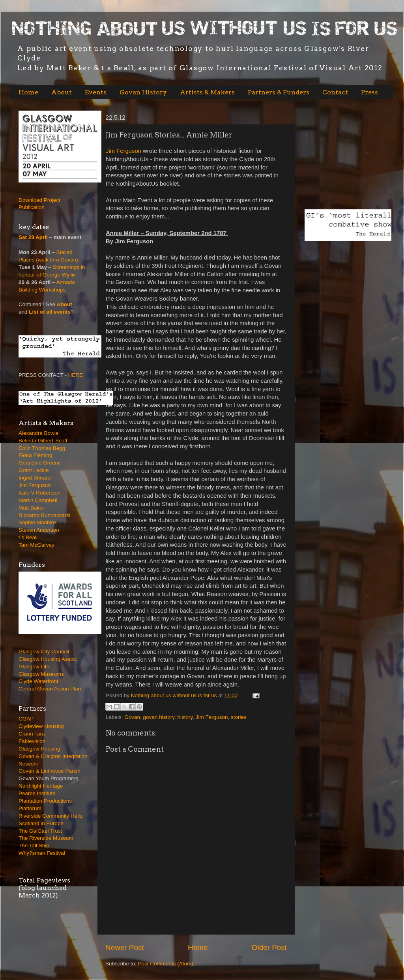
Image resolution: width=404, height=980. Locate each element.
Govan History (143, 92)
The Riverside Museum (46, 838)
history (185, 717)
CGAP (26, 719)
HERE (76, 375)
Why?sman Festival (42, 853)
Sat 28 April (33, 237)
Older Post (269, 947)
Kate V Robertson (40, 493)
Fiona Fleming (36, 455)
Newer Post (125, 947)
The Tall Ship (34, 846)
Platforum (30, 808)
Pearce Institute (37, 793)
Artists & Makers (207, 92)
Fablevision (32, 741)
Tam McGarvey (36, 545)
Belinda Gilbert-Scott (43, 441)
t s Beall (28, 537)
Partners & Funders (279, 92)
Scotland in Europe (41, 823)
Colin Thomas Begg (42, 448)
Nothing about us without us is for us (175, 695)
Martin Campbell (38, 500)
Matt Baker (31, 508)
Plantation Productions (45, 801)
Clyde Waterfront (38, 681)
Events (96, 92)
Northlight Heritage (41, 786)
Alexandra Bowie (38, 433)
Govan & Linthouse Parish (50, 771)
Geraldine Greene (40, 463)
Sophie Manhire (37, 522)
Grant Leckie (34, 470)
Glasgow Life (34, 667)
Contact (335, 92)
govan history (159, 717)
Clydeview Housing (41, 726)
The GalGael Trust (40, 831)
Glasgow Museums (41, 674)
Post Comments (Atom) (166, 964)
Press (369, 92)
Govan (132, 717)
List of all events (50, 312)
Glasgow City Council (44, 652)
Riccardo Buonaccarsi (44, 515)
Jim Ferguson (123, 151)
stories (239, 717)
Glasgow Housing (39, 749)
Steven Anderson (39, 530)
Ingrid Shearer (36, 478)
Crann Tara (32, 734)
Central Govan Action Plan (50, 689)
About (62, 92)
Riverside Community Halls (50, 816)
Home (28, 92)
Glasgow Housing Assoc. (48, 659)
